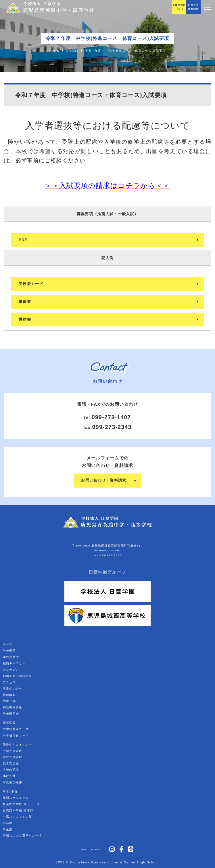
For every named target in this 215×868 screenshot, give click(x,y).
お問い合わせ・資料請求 (104, 480)
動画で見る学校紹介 (18, 676)
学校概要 (9, 651)
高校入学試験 (13, 757)
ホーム (8, 644)
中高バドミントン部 (18, 817)
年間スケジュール (16, 798)
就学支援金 (11, 763)
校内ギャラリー (14, 663)
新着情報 (9, 695)
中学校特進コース (16, 729)
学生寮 (8, 829)
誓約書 (25, 319)
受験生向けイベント (18, 745)
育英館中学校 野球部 (18, 810)
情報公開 (9, 701)
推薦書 (25, 302)
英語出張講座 (13, 707)
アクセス (9, 682)
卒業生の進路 (13, 782)
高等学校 (9, 723)
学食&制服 (10, 791)
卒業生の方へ (13, 689)
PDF (23, 240)
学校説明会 (11, 714)
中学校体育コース (16, 735)
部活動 (8, 823)
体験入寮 (9, 776)
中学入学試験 (13, 751)
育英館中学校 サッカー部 (21, 804)
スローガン (11, 670)
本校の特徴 (11, 657)
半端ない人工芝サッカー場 (22, 835)
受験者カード (31, 284)
